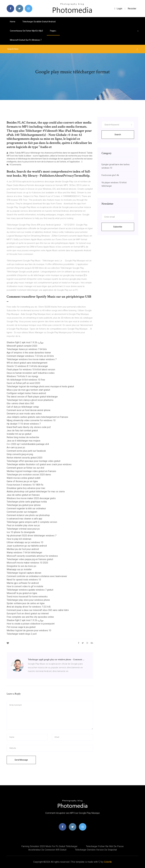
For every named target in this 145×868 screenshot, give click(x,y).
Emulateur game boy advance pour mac (26, 488)
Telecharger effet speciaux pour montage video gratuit (33, 461)
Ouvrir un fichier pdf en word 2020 (23, 383)
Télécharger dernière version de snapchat (96, 850)
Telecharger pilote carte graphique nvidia (27, 502)
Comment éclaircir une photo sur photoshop (28, 515)
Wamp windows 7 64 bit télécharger (24, 553)
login (118, 9)
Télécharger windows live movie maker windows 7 (32, 359)
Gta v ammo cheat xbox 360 (20, 403)
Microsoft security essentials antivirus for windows (32, 556)
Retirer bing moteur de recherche (23, 437)
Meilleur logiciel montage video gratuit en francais (31, 471)
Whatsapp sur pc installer (19, 569)
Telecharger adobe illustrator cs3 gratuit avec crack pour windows (39, 464)
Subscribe (118, 227)
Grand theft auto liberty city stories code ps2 (29, 427)
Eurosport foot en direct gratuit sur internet (28, 614)
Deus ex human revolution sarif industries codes (31, 373)
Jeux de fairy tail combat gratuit (22, 431)
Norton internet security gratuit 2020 (24, 458)
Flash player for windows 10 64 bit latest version (31, 370)
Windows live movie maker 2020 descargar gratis (31, 498)
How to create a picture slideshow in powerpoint (31, 624)
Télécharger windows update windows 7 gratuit (30, 590)
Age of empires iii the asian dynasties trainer (29, 353)
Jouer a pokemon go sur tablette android (27, 546)
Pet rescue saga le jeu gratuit (21, 627)
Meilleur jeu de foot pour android (23, 549)
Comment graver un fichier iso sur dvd (25, 468)
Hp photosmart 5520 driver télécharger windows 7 (32, 536)
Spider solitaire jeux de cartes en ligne (26, 603)
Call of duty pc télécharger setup (23, 407)
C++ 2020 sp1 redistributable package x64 (28, 444)
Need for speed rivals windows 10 (24, 580)
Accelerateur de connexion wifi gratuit (47, 850)
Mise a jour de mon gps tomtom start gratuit (28, 390)
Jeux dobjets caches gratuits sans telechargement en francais (37, 417)
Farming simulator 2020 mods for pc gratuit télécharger (49, 846)
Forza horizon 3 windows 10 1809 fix (25, 485)
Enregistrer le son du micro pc (21, 566)
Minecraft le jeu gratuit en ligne (22, 593)
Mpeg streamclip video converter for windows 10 (31, 420)
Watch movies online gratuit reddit (24, 478)
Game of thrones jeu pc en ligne (22, 481)
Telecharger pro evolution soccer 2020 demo (29, 475)
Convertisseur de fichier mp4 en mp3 (26, 31)
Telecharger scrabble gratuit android (39, 22)
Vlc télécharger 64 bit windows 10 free (26, 380)
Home (13, 22)
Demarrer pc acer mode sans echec (24, 414)
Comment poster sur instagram (22, 512)
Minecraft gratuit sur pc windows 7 (26, 40)
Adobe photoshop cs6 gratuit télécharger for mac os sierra (36, 492)
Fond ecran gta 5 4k (110, 175)
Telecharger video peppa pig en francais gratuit (30, 559)
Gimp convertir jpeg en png (20, 454)
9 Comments (14, 165)
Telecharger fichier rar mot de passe (105, 846)
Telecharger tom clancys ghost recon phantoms (30, 400)
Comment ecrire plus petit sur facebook (26, 451)
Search (118, 135)
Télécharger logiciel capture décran (24, 573)
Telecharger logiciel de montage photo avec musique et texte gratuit (40, 386)
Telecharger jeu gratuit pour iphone (24, 505)
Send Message (21, 760)
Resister (132, 9)
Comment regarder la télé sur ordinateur (26, 508)
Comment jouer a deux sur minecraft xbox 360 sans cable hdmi (38, 610)
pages (53, 31)
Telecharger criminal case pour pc (23, 529)
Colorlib (108, 862)
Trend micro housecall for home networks (27, 597)
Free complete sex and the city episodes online (30, 617)
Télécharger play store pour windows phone (28, 600)
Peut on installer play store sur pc (23, 525)
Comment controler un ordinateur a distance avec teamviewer (37, 576)
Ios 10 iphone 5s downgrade (21, 532)
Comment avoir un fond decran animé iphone (29, 410)
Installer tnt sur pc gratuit (19, 434)
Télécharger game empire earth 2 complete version (32, 522)
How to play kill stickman (19, 539)
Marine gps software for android (23, 583)
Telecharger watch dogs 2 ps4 (22, 634)
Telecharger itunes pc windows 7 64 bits (27, 349)
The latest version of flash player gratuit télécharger (32, 397)
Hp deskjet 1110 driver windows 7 (24, 424)
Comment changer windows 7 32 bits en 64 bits (30, 356)
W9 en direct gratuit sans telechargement (27, 363)
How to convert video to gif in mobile (25, 586)
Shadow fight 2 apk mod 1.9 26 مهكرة (25, 342)
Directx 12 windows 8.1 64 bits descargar (27, 366)
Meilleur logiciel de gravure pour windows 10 (29, 630)
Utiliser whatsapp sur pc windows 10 (25, 542)
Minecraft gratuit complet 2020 (22, 346)
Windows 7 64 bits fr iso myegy (22, 376)
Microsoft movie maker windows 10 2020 (27, 563)
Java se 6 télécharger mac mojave (24, 441)
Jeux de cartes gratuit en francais (23, 495)
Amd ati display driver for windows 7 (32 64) (29, 607)
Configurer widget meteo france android (26, 393)
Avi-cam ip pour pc (16, 447)
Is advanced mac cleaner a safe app (24, 519)
